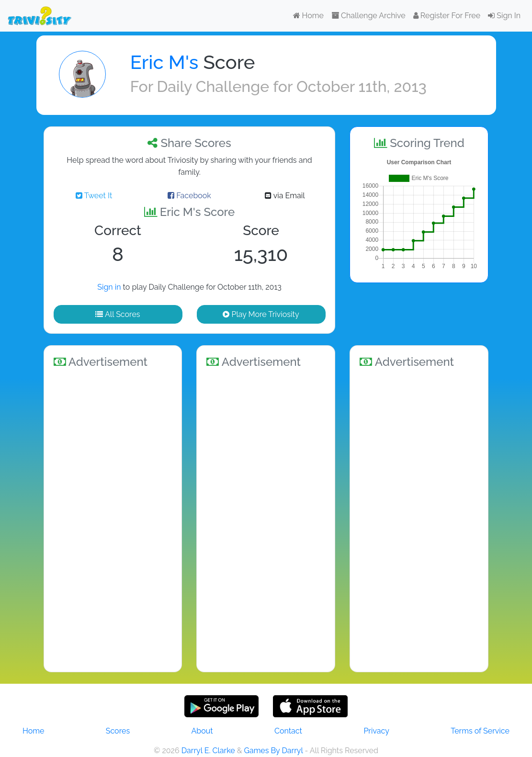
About (202, 731)
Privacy (376, 731)
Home (308, 16)
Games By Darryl (273, 751)
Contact (288, 731)
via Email (285, 196)
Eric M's (164, 62)
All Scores (118, 314)
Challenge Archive (368, 16)
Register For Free (447, 16)
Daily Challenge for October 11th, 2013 (292, 86)
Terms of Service (480, 731)
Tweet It (94, 196)
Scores (118, 731)
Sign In (504, 16)
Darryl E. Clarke (208, 751)
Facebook (189, 196)
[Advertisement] (113, 519)
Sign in (109, 287)
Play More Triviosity (261, 314)
